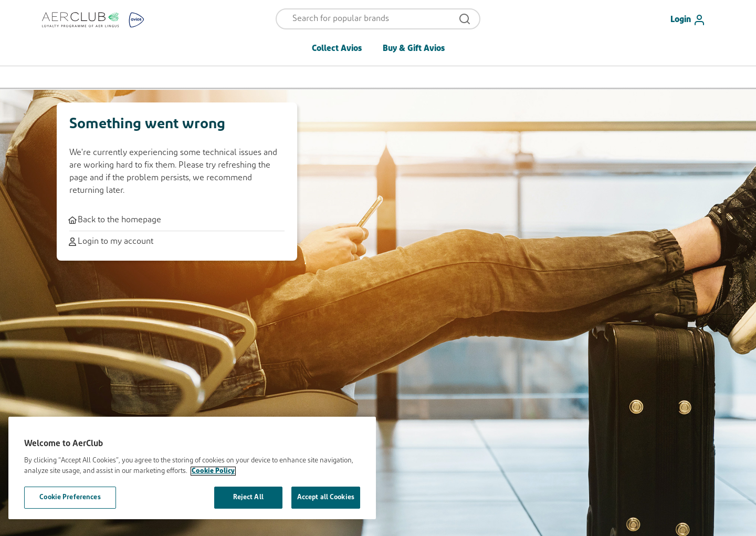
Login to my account (111, 242)
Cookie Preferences (70, 497)
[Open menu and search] (371, 19)
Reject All (248, 497)
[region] (192, 468)
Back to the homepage (115, 220)
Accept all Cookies (326, 497)
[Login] (692, 20)
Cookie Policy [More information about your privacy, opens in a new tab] (213, 471)
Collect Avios (337, 49)
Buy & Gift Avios (414, 49)
